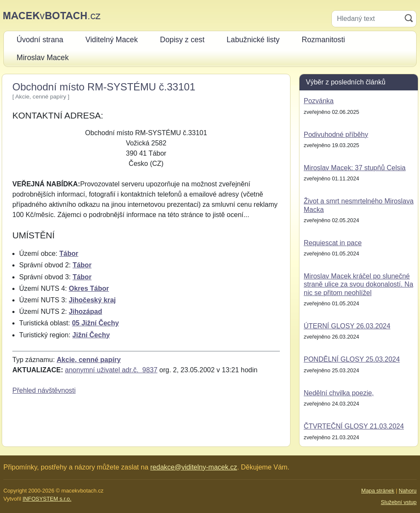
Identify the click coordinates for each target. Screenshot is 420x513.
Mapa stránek (378, 491)
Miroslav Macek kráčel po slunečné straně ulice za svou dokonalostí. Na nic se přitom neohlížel (358, 284)
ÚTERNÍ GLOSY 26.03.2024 (347, 326)
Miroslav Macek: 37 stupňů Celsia (355, 168)
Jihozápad (85, 312)
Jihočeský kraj (92, 300)
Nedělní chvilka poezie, (339, 393)
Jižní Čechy (91, 335)
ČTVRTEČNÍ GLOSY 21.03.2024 (354, 426)
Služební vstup (399, 502)
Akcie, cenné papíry (89, 360)
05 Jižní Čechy (95, 323)
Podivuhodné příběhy (336, 135)
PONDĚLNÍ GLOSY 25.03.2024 (352, 359)
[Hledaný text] (367, 19)
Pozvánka (319, 101)
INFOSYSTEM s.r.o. (47, 499)
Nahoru (408, 491)
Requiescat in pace (333, 243)
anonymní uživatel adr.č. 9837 (111, 370)
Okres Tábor (89, 288)
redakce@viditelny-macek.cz (194, 467)
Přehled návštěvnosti (44, 390)
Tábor (69, 254)
